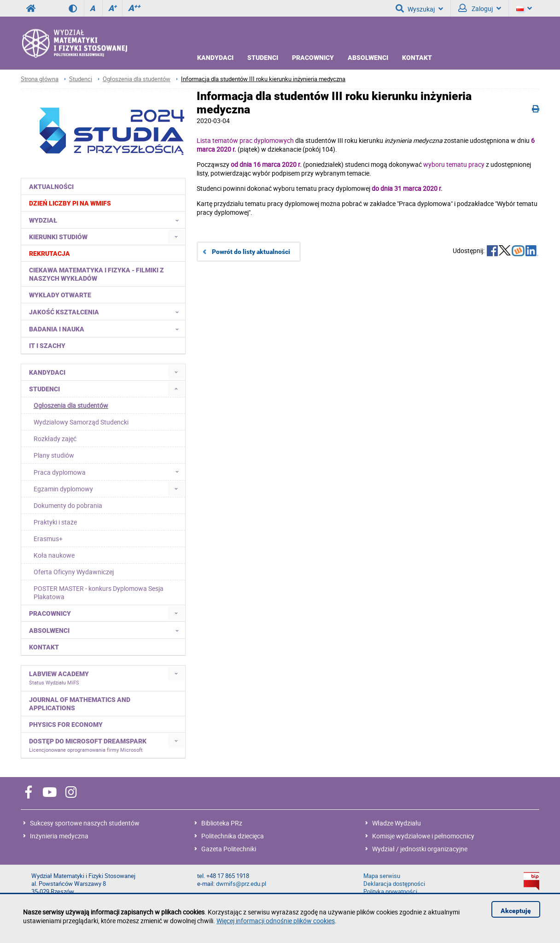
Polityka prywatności (390, 892)
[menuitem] (103, 203)
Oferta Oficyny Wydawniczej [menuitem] (74, 572)
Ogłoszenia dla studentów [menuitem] (71, 405)
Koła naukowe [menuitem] (54, 555)
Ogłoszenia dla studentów (137, 79)
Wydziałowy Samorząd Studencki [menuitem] (81, 422)
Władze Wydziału (397, 823)
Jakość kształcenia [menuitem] (107, 312)
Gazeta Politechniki (229, 849)
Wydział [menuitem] (107, 220)
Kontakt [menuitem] (44, 647)
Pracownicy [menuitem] (50, 613)
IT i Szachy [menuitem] (47, 346)
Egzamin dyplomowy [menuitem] (63, 489)
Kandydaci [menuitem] (47, 372)
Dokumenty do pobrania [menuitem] (68, 505)
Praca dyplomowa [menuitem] (109, 472)
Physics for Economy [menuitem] (66, 725)
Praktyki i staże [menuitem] (55, 522)
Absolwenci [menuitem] (107, 630)
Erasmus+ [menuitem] (48, 539)
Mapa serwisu (382, 876)
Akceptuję (516, 911)
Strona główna (40, 79)
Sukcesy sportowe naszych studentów (85, 823)
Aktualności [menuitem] (51, 187)
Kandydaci (215, 58)
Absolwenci (368, 58)
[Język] (524, 8)
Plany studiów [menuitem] (54, 455)
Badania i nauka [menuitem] (107, 329)
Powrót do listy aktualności (251, 252)
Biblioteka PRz (222, 823)
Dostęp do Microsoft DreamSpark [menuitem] (88, 745)
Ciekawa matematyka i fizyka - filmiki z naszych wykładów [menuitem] (96, 274)
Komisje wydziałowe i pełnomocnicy (423, 836)
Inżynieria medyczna (59, 836)
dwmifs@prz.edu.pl (241, 884)
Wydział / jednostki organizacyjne (420, 849)
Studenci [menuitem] (44, 389)
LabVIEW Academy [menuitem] (59, 678)
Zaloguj (480, 8)
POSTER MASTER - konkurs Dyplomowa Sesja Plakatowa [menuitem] (99, 592)
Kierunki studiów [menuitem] (58, 237)
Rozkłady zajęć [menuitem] (55, 439)
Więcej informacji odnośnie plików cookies (276, 921)
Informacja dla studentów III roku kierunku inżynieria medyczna (263, 79)
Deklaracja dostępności (394, 884)
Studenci (263, 58)
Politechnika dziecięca (233, 836)
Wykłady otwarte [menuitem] (60, 295)
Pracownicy (313, 58)
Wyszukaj (419, 8)
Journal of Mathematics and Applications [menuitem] (80, 704)
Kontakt (417, 58)
